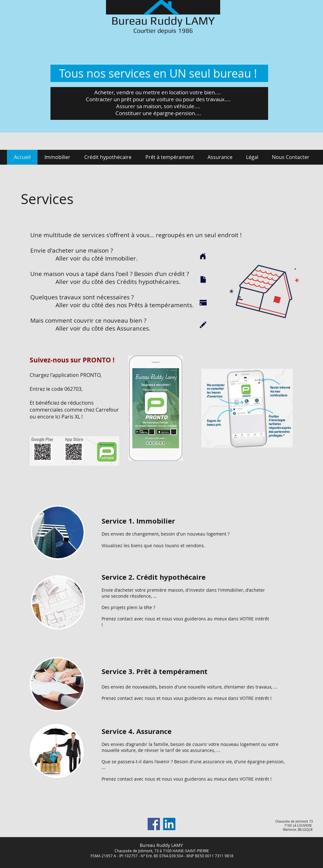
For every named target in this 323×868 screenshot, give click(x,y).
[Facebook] (154, 824)
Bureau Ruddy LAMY (163, 21)
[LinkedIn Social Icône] (169, 824)
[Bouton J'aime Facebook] (63, 826)
